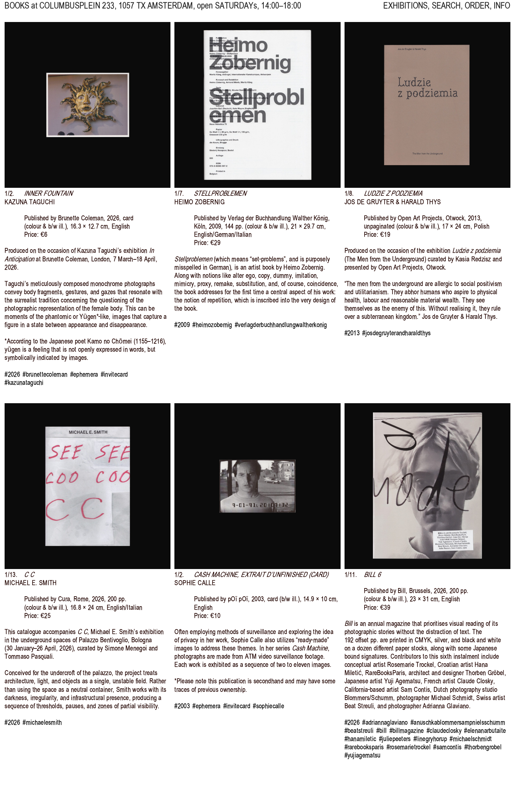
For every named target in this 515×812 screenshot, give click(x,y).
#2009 (182, 325)
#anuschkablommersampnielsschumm (458, 722)
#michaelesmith (42, 722)
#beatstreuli (359, 731)
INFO (502, 10)
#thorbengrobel (483, 747)
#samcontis (447, 747)
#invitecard (114, 374)
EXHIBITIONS (405, 10)
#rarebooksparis (364, 747)
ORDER (477, 10)
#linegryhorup (430, 739)
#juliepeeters (395, 739)
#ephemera (84, 374)
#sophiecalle (269, 706)
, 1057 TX (116, 10)
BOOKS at (21, 10)
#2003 (182, 706)
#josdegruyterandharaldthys (396, 333)
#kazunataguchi (24, 383)
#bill (382, 731)
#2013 (352, 333)
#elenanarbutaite (485, 731)
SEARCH (446, 10)
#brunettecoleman (45, 374)
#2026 (12, 374)
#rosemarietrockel (409, 747)
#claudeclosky (444, 731)
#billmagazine (407, 731)
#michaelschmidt (471, 739)
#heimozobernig (212, 325)
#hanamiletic (360, 739)
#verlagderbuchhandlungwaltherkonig (281, 325)
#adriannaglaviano (385, 722)
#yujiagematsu (363, 755)
